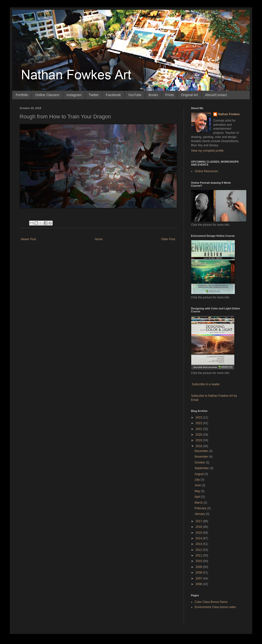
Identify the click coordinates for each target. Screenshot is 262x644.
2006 (199, 584)
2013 (199, 544)
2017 (199, 521)
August (199, 474)
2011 (199, 555)
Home (99, 239)
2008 (199, 573)
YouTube (135, 95)
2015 (199, 533)
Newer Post (28, 239)
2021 (199, 429)
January (200, 514)
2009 (199, 567)
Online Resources (206, 171)
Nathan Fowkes (229, 114)
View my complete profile (207, 151)
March (199, 503)
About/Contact (216, 95)
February (201, 508)
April (198, 497)
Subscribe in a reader (206, 384)
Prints (170, 95)
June (198, 485)
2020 (199, 435)
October (200, 463)
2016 (199, 527)
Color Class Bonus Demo (211, 602)
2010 (199, 561)
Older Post (168, 239)
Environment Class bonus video (215, 607)
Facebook (113, 95)
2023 (199, 418)
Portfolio (22, 95)
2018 (199, 446)
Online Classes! (47, 95)
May (198, 491)
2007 (199, 578)
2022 (199, 423)
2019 (199, 440)
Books (153, 95)
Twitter (94, 95)
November (202, 457)
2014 (199, 538)
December (202, 451)
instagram (74, 95)
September (202, 468)
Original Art (189, 95)
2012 (199, 550)
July (197, 480)
